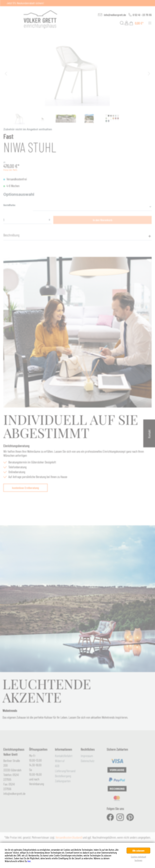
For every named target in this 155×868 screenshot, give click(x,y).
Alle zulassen (138, 851)
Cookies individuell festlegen (138, 858)
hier (29, 861)
